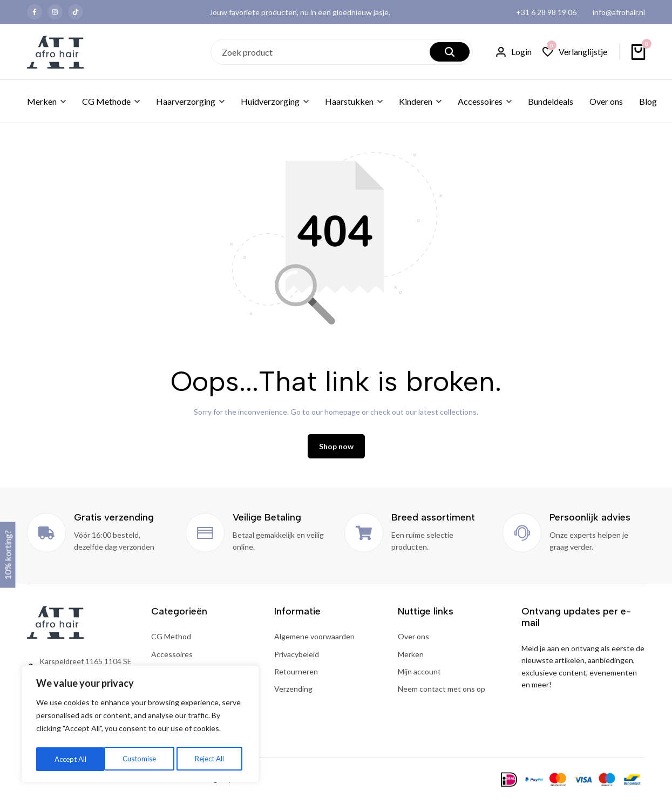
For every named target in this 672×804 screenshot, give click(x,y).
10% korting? (7, 555)
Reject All (141, 759)
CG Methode (106, 101)
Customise (71, 759)
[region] (140, 726)
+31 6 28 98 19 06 (546, 12)
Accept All (211, 759)
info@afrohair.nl (619, 12)
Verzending (293, 693)
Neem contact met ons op (442, 693)
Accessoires (480, 101)
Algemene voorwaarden (314, 641)
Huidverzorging (270, 101)
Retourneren (296, 676)
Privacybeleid (297, 658)
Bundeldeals (551, 101)
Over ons (606, 101)
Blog (648, 101)
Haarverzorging (186, 101)
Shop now (336, 451)
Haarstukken (349, 101)
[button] (575, 52)
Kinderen (416, 101)
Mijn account (419, 676)
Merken (42, 101)
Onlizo (244, 783)
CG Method (171, 641)
